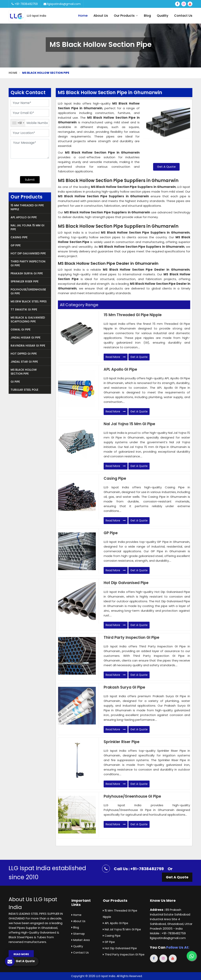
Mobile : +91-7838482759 (168, 933)
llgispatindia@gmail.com (62, 4)
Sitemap (78, 934)
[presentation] (34, 167)
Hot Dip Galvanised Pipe (28, 253)
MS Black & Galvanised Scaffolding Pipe (28, 319)
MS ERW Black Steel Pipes (29, 301)
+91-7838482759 (25, 4)
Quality (163, 16)
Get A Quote (166, 167)
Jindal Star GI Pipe (24, 362)
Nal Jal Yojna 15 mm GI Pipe (27, 227)
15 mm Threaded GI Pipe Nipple (27, 207)
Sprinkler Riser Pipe (25, 281)
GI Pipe (15, 382)
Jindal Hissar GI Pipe (26, 338)
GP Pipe (16, 245)
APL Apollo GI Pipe (24, 217)
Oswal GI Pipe (21, 329)
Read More (116, 357)
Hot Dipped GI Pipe (24, 354)
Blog (147, 16)
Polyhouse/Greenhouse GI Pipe (28, 291)
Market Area (81, 940)
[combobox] (18, 123)
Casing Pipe (19, 237)
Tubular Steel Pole (24, 390)
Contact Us (183, 16)
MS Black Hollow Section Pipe (24, 372)
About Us (101, 16)
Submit (30, 180)
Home (83, 16)
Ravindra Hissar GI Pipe (28, 346)
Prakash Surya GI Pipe (27, 273)
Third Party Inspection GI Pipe (28, 263)
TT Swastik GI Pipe (24, 309)
